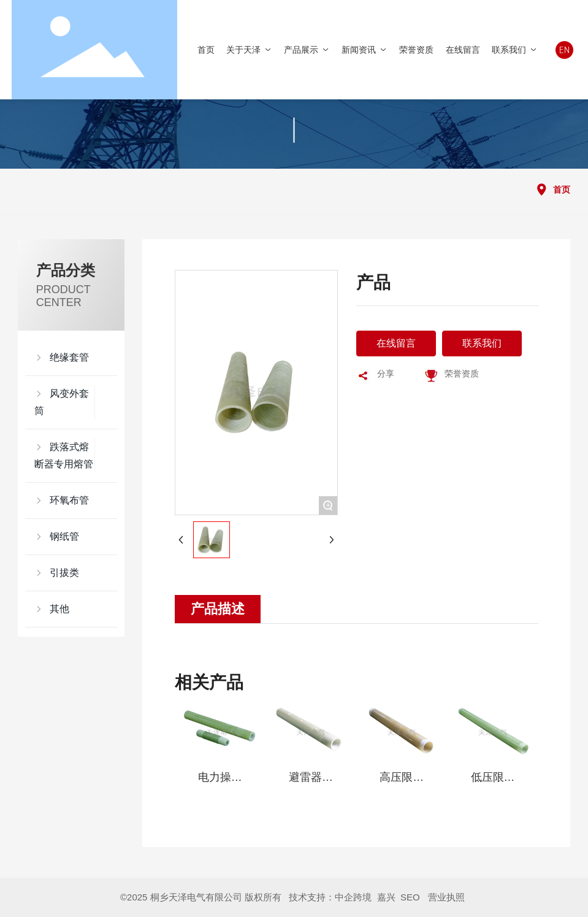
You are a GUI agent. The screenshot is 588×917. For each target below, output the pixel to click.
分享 (386, 374)
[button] (189, 770)
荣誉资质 (462, 374)
